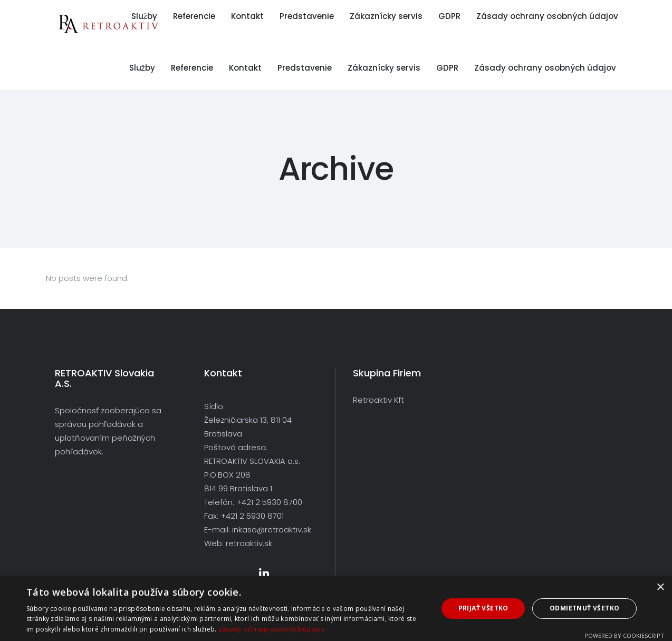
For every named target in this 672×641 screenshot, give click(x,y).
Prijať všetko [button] (483, 608)
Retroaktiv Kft (378, 400)
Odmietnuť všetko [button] (584, 608)
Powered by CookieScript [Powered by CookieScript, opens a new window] (624, 635)
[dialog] (336, 609)
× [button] (660, 587)
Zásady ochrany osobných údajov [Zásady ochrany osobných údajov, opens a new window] (271, 629)
